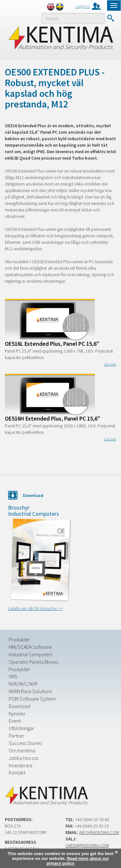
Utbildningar (21, 728)
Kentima (60, 38)
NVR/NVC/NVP (23, 684)
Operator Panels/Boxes (33, 662)
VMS (13, 676)
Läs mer (110, 364)
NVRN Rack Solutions (30, 691)
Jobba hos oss (24, 758)
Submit (111, 18)
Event (15, 721)
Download (20, 706)
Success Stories (25, 743)
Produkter (19, 639)
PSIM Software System (32, 699)
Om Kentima (22, 750)
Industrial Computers (30, 654)
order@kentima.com (87, 845)
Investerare (21, 765)
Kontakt (17, 772)
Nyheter (17, 714)
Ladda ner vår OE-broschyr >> (35, 608)
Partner (16, 736)
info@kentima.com (99, 832)
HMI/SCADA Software (30, 647)
